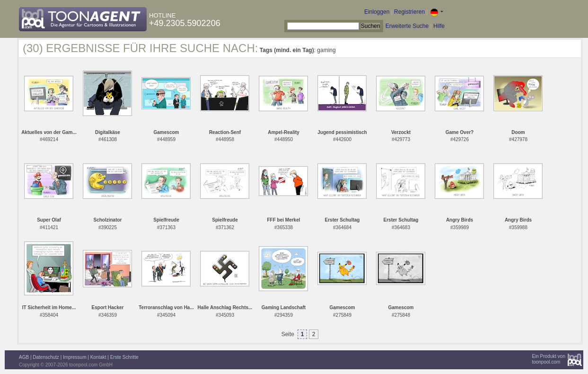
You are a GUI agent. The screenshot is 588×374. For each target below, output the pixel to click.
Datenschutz (46, 357)
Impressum (75, 357)
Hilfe (439, 26)
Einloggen (377, 12)
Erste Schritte (124, 357)
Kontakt (98, 357)
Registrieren (409, 12)
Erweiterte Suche (407, 26)
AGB (24, 357)
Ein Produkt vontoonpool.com (549, 359)
